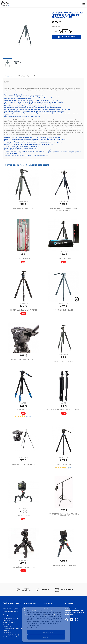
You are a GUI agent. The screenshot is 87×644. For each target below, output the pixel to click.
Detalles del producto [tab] (27, 76)
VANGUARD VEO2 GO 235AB (23, 208)
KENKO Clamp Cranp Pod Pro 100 (23, 567)
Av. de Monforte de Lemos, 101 (12, 629)
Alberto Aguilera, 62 (9, 622)
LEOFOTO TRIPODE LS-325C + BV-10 (23, 360)
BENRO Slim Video (23, 410)
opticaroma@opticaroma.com (74, 611)
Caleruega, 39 (7, 633)
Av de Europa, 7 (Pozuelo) (11, 635)
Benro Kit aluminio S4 (64, 464)
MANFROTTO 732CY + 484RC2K (23, 464)
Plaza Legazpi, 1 (8, 627)
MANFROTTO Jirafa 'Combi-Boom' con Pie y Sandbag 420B (64, 515)
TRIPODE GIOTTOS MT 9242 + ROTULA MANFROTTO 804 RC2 (64, 209)
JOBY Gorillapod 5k (23, 516)
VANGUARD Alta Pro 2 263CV (64, 310)
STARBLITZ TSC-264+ (64, 259)
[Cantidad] (65, 31)
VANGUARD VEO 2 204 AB (64, 361)
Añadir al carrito (67, 37)
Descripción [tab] (10, 76)
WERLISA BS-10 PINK (23, 259)
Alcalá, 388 (6, 624)
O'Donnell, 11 (7, 631)
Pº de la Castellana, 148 (10, 637)
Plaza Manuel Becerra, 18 (10, 612)
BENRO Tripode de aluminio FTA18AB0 (23, 310)
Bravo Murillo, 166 (8, 620)
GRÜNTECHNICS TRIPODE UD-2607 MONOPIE (64, 410)
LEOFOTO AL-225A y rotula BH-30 (64, 565)
